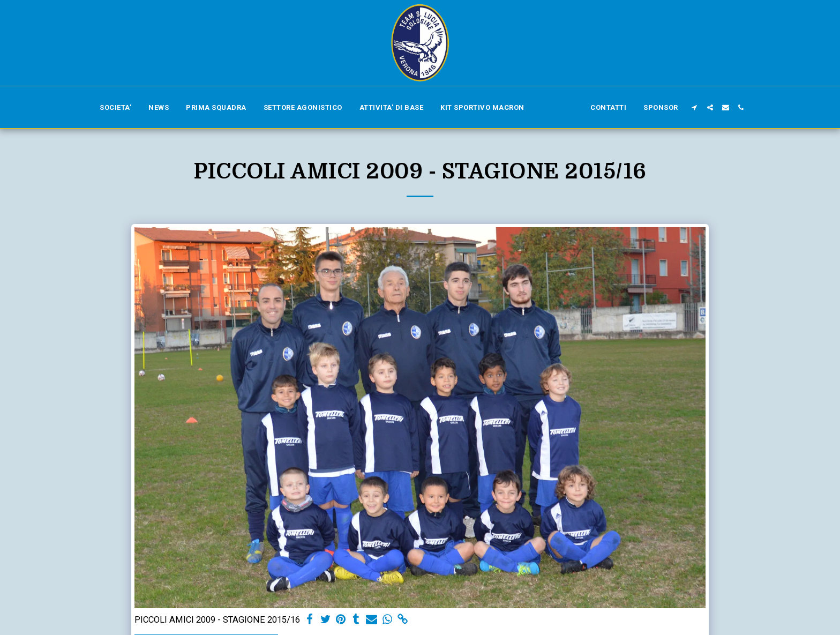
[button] (695, 107)
